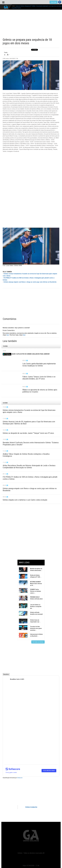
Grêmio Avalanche (31, 807)
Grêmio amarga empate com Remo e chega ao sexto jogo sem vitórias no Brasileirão (30, 282)
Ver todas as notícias (38, 642)
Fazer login (54, 2)
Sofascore (20, 778)
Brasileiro (6, 674)
